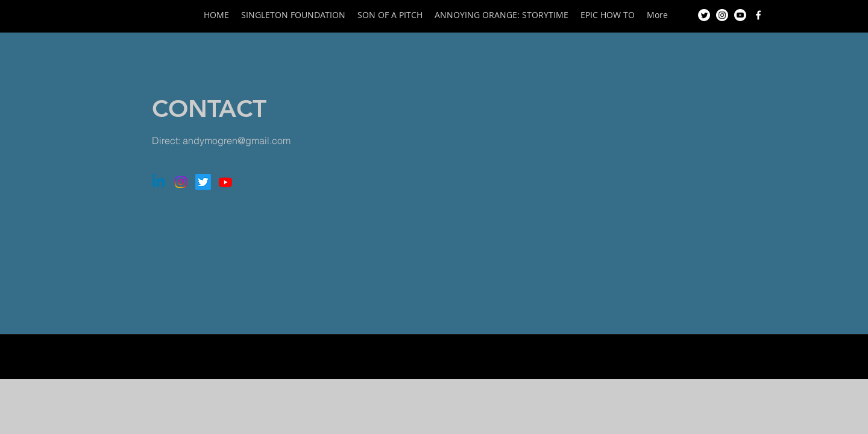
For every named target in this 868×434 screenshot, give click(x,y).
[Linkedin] (159, 182)
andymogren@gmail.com (237, 140)
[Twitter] (704, 15)
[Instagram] (722, 15)
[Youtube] (740, 15)
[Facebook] (758, 15)
